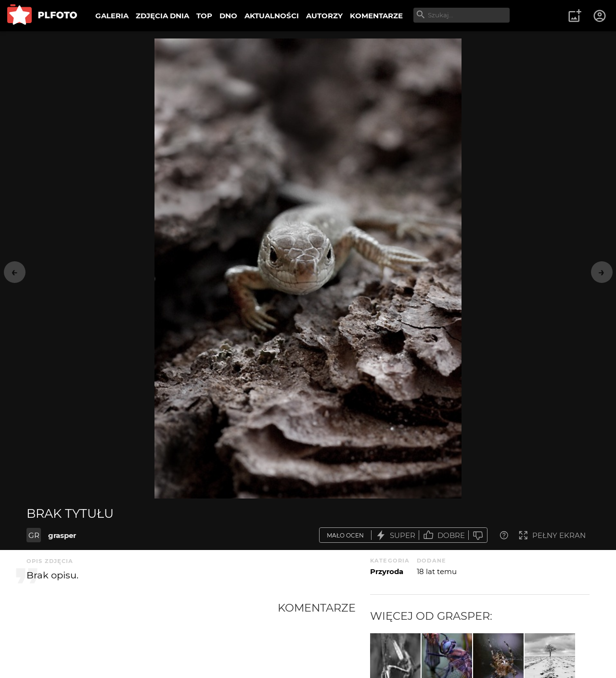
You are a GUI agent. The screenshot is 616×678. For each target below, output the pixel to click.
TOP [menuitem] (204, 16)
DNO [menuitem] (228, 16)
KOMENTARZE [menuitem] (376, 16)
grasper (62, 535)
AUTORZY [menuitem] (324, 16)
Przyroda (387, 571)
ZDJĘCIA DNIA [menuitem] (162, 16)
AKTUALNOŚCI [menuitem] (272, 16)
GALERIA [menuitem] (112, 16)
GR (34, 535)
